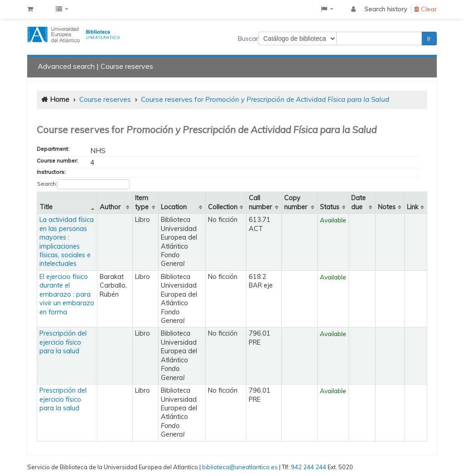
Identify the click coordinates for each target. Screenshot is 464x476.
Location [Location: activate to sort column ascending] (174, 207)
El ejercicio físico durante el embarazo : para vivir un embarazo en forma (67, 294)
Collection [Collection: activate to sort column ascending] (223, 207)
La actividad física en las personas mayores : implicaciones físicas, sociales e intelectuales (67, 242)
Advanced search (66, 66)
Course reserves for (265, 99)
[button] (30, 9)
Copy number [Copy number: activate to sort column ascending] (296, 202)
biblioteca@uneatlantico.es (240, 467)
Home (60, 99)
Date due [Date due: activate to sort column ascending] (358, 202)
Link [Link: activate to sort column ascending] (413, 207)
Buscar (248, 38)
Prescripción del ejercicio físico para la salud (63, 342)
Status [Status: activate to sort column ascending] (330, 207)
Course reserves (127, 66)
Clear (425, 9)
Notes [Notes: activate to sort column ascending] (387, 207)
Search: (83, 184)
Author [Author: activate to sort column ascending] (110, 207)
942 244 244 (309, 467)
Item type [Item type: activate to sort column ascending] (142, 202)
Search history (386, 9)
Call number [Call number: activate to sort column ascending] (260, 202)
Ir (429, 38)
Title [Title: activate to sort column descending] (46, 207)
